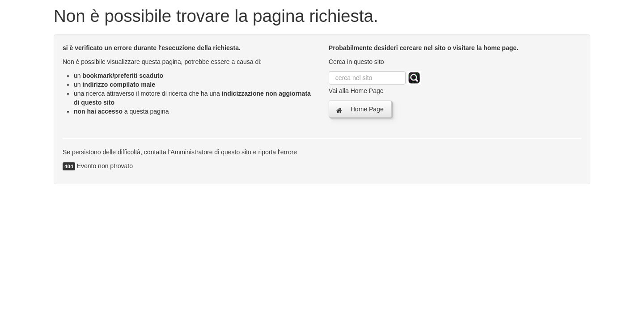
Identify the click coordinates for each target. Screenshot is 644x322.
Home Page (360, 110)
